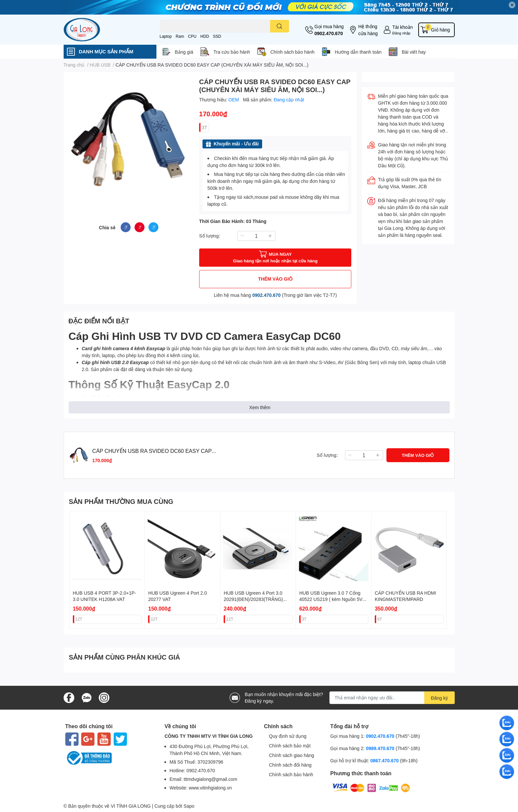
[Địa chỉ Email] (392, 698)
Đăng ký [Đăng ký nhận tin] (439, 698)
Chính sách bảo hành (292, 52)
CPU (192, 36)
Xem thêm (260, 407)
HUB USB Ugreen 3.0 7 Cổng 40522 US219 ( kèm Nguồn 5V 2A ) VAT (331, 599)
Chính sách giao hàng (292, 755)
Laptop (166, 36)
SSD (217, 36)
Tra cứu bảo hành (232, 52)
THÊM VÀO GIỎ (275, 279)
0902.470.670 (329, 33)
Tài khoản (403, 27)
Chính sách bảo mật (290, 746)
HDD (205, 36)
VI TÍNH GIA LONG (131, 806)
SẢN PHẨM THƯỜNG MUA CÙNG (121, 501)
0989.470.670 (381, 748)
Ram (180, 36)
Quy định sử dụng (288, 736)
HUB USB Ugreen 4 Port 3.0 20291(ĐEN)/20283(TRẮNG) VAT (253, 599)
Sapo (189, 806)
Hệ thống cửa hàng (368, 30)
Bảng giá (184, 52)
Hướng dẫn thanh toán (358, 52)
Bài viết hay (414, 52)
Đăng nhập (402, 33)
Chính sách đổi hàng (290, 765)
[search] (280, 26)
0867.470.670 (385, 760)
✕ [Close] (512, 5)
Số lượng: (210, 236)
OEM (234, 100)
